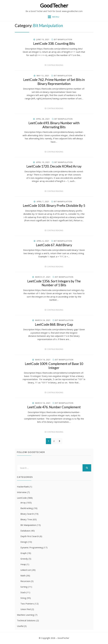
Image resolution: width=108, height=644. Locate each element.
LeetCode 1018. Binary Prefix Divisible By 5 (54, 206)
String (23, 598)
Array (23, 503)
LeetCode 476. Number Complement (54, 407)
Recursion (25, 581)
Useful (20, 626)
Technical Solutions (26, 620)
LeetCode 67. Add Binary (54, 245)
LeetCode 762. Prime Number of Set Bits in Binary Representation (54, 82)
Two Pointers (27, 604)
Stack (23, 592)
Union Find (26, 609)
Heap (23, 564)
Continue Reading (55, 65)
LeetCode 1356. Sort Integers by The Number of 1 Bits (54, 283)
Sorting (24, 587)
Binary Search (27, 514)
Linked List (26, 570)
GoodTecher (54, 5)
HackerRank (23, 487)
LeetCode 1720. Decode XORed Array (54, 166)
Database (25, 531)
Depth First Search (30, 536)
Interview (22, 492)
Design (24, 542)
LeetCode (22, 498)
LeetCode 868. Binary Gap (54, 324)
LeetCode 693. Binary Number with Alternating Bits (54, 125)
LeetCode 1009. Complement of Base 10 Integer (54, 366)
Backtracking (27, 508)
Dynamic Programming (32, 547)
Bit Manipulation (63, 40)
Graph (23, 553)
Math (23, 575)
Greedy (24, 559)
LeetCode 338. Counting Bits (54, 43)
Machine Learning (26, 615)
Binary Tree (26, 519)
